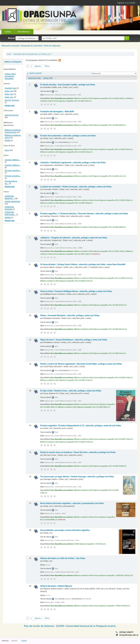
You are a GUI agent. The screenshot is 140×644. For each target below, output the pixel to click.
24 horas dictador (83, 264)
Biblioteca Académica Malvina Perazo (13, 131)
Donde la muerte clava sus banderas (78, 452)
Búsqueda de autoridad (32, 46)
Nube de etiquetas (52, 46)
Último (47, 66)
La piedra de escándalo (76, 187)
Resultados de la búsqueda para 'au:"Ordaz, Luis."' (33, 54)
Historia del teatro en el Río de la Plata (63, 558)
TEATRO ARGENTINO (12, 202)
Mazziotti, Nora (10, 88)
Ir (127, 38)
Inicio (9, 54)
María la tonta (76, 291)
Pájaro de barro (74, 340)
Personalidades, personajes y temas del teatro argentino (65, 530)
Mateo (70, 315)
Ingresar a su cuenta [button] (126, 3)
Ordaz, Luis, (9, 94)
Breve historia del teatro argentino (72, 503)
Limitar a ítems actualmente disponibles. (10, 76)
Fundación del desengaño (57, 111)
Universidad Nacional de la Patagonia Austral (91, 626)
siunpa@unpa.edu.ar (129, 635)
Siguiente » (38, 66)
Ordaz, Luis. (9, 97)
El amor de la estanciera (68, 136)
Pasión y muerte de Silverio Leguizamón (81, 364)
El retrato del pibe (68, 85)
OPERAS (8, 218)
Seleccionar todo (34, 78)
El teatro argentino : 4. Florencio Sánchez (84, 213)
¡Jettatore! (74, 238)
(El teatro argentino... (13, 171)
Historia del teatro (56, 586)
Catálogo (8, 32)
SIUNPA (7, 140)
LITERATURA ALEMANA (9, 208)
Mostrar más (10, 106)
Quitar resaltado (36, 73)
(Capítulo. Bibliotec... (13, 160)
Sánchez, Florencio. (12, 100)
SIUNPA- (61, 626)
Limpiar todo (48, 78)
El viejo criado (71, 391)
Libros (7, 150)
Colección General (12, 115)
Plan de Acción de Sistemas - (40, 626)
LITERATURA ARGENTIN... (9, 197)
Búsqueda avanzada (11, 46)
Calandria (73, 162)
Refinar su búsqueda (13, 62)
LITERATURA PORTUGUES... (10, 213)
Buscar (12, 38)
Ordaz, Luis (9, 91)
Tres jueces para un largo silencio (77, 476)
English (24, 641)
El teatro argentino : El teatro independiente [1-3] (81, 425)
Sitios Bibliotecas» (24, 32)
